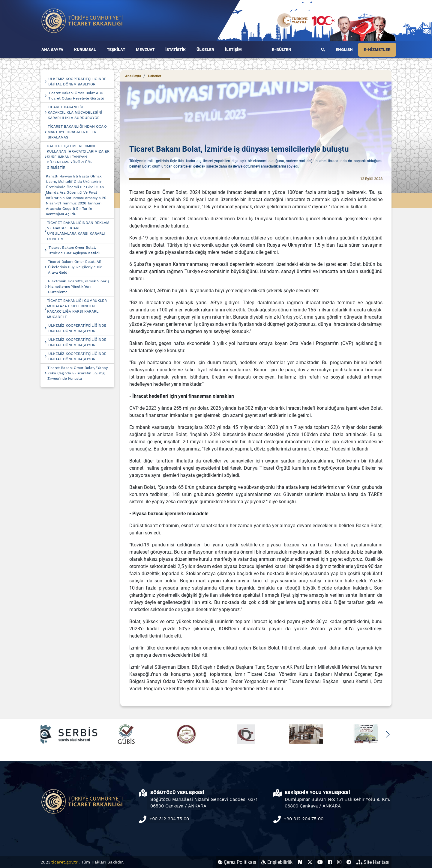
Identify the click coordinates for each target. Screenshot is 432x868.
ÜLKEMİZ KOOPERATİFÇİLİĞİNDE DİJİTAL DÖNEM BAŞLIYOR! (77, 82)
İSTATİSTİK (175, 50)
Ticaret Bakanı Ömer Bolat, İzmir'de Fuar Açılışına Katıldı (74, 250)
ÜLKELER (205, 50)
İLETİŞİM (233, 50)
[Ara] (323, 50)
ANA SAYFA (52, 50)
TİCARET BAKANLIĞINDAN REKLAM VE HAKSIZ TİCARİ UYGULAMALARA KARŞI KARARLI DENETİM (78, 231)
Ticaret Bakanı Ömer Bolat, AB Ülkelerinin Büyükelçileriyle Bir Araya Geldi (75, 267)
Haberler (154, 76)
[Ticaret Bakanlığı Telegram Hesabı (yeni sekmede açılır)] (349, 862)
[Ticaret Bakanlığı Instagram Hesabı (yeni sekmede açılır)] (339, 862)
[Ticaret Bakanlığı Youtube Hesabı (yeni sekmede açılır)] (320, 862)
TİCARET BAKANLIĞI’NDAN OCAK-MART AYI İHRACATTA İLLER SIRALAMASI (78, 132)
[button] (387, 734)
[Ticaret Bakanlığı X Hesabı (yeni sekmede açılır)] (310, 862)
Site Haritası (373, 862)
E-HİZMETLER (377, 50)
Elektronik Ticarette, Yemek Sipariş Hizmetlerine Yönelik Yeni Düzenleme (79, 287)
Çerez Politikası (237, 862)
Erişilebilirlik (277, 862)
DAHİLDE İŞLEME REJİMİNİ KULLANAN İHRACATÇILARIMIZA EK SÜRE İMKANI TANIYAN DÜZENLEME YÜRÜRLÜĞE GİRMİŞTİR (78, 157)
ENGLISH (344, 50)
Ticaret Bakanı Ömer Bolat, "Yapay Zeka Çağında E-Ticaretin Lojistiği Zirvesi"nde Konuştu (78, 373)
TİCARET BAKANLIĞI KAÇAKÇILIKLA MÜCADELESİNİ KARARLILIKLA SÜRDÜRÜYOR (75, 112)
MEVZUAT (145, 50)
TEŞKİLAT (116, 50)
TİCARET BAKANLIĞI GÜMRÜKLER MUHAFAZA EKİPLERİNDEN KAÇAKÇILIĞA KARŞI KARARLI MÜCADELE (77, 309)
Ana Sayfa (133, 76)
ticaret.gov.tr (64, 862)
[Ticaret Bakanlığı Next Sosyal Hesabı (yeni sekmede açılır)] (300, 862)
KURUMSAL (85, 50)
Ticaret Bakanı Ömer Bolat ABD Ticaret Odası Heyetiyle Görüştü (76, 96)
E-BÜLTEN (282, 50)
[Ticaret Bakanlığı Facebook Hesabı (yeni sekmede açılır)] (330, 862)
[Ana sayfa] (82, 20)
